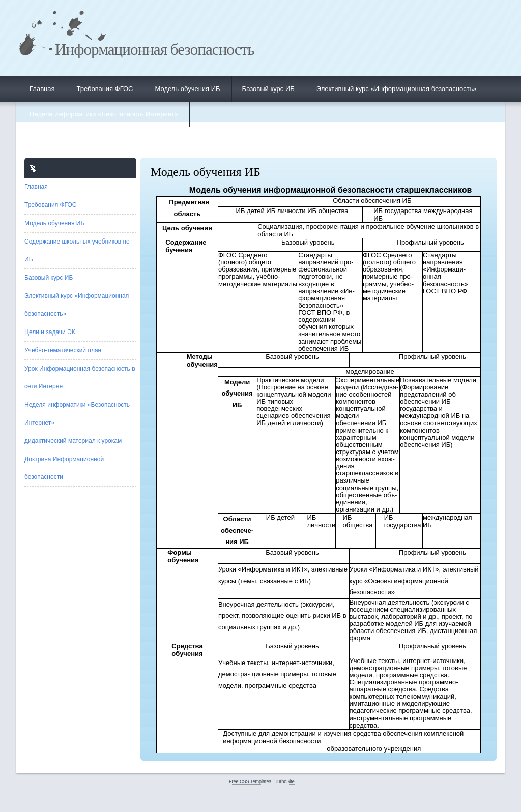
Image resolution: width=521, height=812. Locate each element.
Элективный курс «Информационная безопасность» (397, 89)
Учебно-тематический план (63, 350)
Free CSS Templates (250, 781)
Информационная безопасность (154, 50)
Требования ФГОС (105, 89)
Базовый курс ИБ (268, 89)
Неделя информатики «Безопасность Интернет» (104, 114)
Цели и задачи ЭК (50, 332)
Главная (42, 89)
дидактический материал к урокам (73, 441)
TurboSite (285, 781)
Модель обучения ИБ (187, 89)
